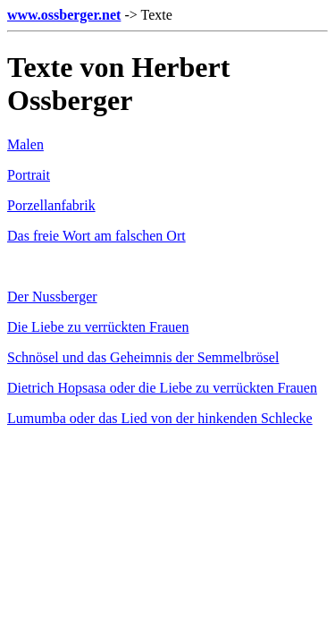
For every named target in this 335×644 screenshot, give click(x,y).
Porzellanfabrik (51, 205)
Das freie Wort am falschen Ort (96, 236)
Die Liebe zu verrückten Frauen (98, 327)
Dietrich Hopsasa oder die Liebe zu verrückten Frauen (162, 388)
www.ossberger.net (64, 15)
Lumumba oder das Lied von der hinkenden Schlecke (160, 418)
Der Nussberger (52, 297)
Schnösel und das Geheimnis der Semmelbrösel (143, 357)
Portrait (29, 175)
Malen (25, 144)
